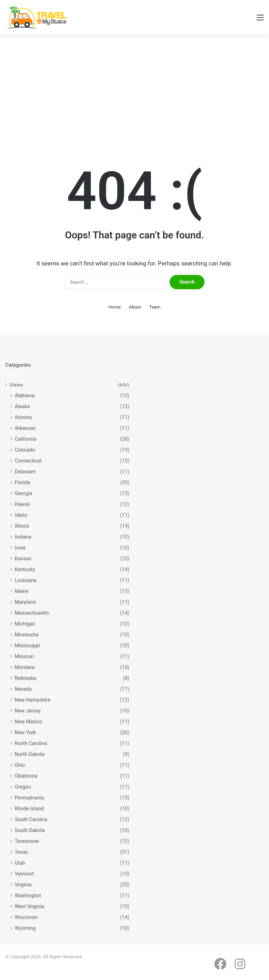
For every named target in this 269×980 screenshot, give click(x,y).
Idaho (21, 515)
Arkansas (25, 428)
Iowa (20, 548)
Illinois (22, 526)
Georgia (23, 493)
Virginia (23, 885)
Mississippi (27, 646)
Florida (22, 482)
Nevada (23, 689)
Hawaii (22, 504)
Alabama (25, 396)
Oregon (23, 787)
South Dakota (30, 830)
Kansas (23, 559)
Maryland (25, 602)
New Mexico (29, 722)
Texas (21, 852)
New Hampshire (33, 700)
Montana (25, 667)
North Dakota (30, 754)
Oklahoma (26, 776)
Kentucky (25, 569)
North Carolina (31, 743)
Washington (28, 895)
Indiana (23, 537)
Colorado (25, 450)
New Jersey (28, 711)
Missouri (24, 656)
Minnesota (26, 635)
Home (115, 307)
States (16, 385)
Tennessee (27, 841)
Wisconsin (26, 917)
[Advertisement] (134, 95)
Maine (22, 591)
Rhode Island (29, 809)
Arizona (23, 417)
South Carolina (31, 819)
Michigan (25, 624)
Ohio (20, 765)
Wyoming (25, 928)
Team (155, 307)
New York (25, 732)
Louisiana (26, 580)
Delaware (25, 472)
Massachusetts (32, 613)
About (135, 307)
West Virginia (29, 906)
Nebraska (25, 678)
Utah (20, 863)
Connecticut (28, 461)
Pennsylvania (29, 798)
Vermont (24, 874)
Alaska (22, 406)
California (25, 439)
